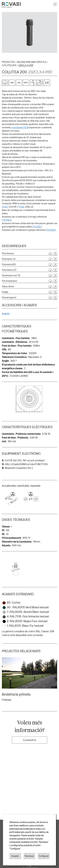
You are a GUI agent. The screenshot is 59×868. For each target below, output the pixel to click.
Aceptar (15, 856)
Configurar (44, 856)
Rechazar (29, 856)
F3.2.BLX (37, 227)
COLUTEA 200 (9, 65)
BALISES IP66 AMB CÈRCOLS (32, 62)
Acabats (6, 314)
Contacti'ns (29, 740)
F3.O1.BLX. (51, 230)
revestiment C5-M (20, 127)
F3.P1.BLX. (7, 220)
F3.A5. (22, 207)
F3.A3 (5, 207)
